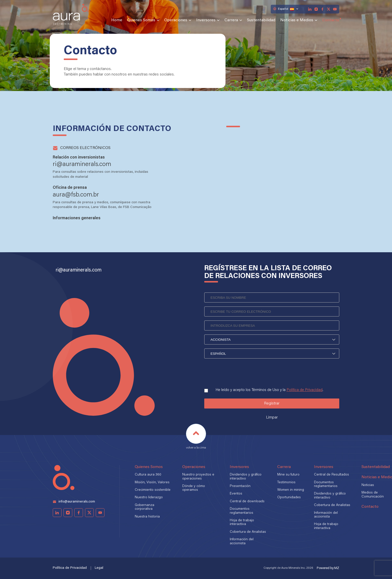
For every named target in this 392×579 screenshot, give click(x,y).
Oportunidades (289, 497)
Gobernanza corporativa (144, 507)
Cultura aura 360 (148, 475)
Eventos (236, 494)
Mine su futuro (288, 475)
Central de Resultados (331, 475)
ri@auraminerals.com (79, 270)
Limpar (272, 417)
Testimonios (286, 482)
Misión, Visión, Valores (152, 482)
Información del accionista (242, 541)
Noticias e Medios (297, 20)
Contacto (331, 20)
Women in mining (291, 490)
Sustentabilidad (261, 20)
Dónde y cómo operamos (194, 488)
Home (117, 20)
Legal (99, 568)
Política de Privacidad (304, 390)
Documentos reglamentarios (241, 511)
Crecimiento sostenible (153, 490)
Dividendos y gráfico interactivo (246, 477)
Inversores (206, 20)
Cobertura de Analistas (248, 532)
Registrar (272, 403)
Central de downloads (247, 501)
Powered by (328, 568)
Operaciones (176, 20)
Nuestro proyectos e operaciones (198, 477)
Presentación (240, 486)
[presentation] (242, 371)
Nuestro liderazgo (149, 497)
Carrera (231, 20)
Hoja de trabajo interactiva (242, 522)
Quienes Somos (141, 20)
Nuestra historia (147, 517)
